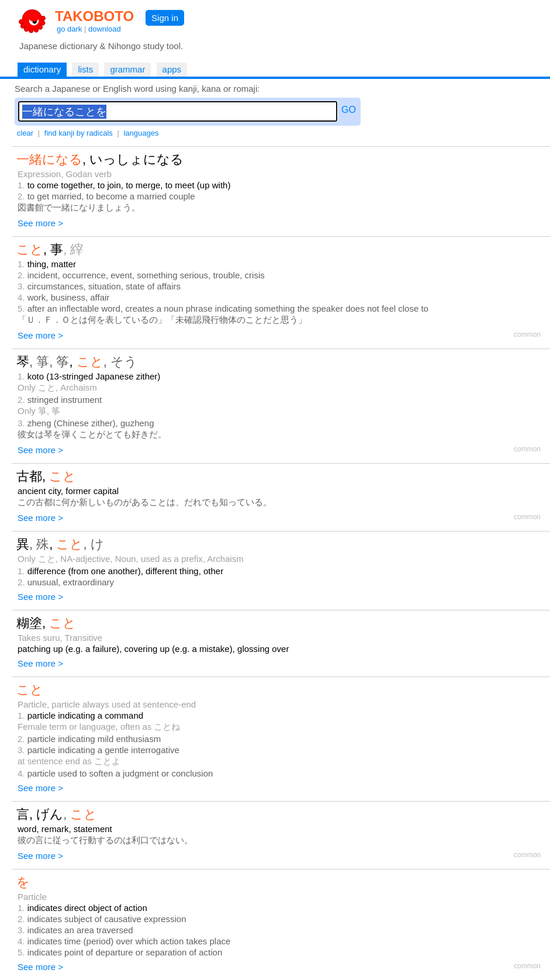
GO (349, 110)
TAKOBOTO (94, 16)
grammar (127, 69)
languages (141, 133)
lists (85, 69)
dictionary (42, 69)
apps (172, 69)
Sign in (165, 18)
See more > (40, 223)
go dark (69, 29)
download (105, 29)
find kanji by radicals (79, 133)
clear (25, 133)
